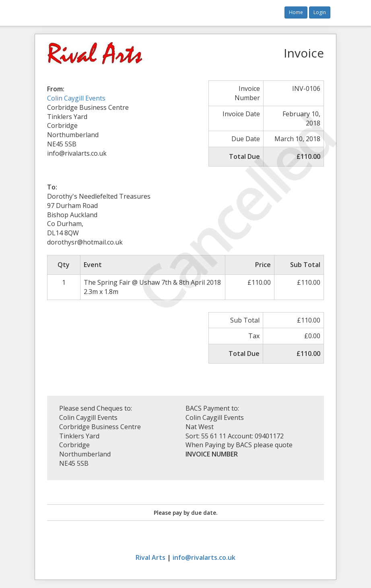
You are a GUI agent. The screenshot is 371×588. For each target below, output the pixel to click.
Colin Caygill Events (76, 98)
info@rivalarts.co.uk (204, 557)
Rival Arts (150, 557)
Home (296, 12)
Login (320, 12)
